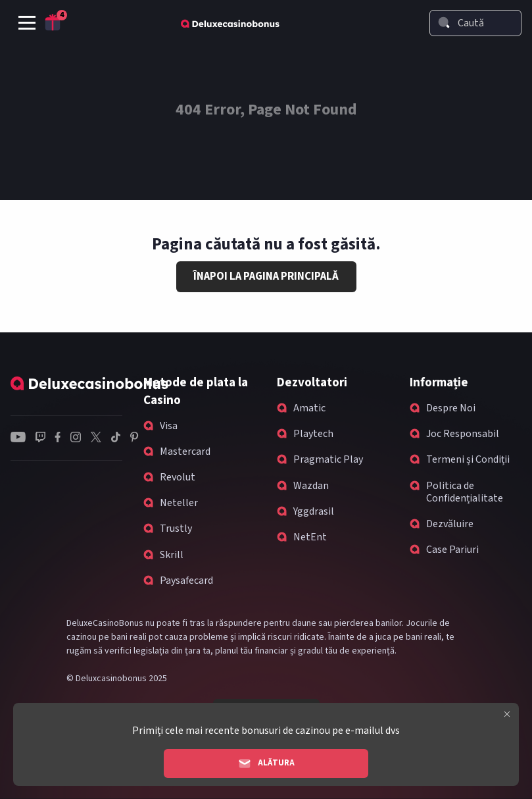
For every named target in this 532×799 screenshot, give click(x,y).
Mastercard (185, 451)
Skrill (172, 555)
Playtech (313, 434)
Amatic (309, 408)
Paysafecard (186, 580)
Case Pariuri (452, 550)
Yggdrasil (314, 511)
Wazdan (311, 486)
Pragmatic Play (328, 459)
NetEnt (310, 537)
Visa (169, 426)
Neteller (179, 503)
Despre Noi (451, 408)
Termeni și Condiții (468, 459)
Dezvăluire (450, 524)
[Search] (444, 22)
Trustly (176, 528)
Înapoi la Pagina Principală (266, 276)
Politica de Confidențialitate (465, 492)
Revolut (178, 477)
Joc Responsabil (463, 434)
